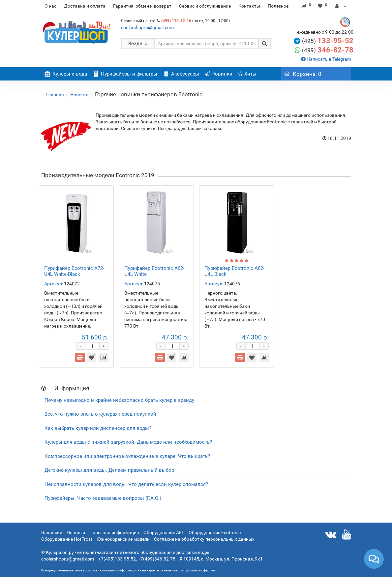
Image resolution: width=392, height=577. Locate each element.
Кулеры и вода (66, 74)
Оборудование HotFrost (67, 539)
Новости (79, 95)
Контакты (249, 6)
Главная (55, 95)
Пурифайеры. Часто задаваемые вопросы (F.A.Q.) (103, 498)
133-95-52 (335, 41)
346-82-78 (335, 50)
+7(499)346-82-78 (157, 559)
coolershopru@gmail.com (147, 27)
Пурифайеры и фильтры (125, 74)
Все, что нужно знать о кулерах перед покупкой (100, 414)
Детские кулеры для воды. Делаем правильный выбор (109, 470)
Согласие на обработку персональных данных (204, 539)
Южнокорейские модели (123, 539)
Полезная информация (114, 532)
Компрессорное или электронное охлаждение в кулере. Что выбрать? (127, 456)
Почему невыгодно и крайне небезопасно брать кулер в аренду (119, 400)
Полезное (278, 6)
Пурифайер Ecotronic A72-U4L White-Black (74, 271)
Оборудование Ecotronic (215, 532)
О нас (50, 6)
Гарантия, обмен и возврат (142, 6)
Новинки (219, 74)
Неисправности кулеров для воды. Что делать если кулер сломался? (126, 484)
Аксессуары (181, 74)
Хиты (247, 74)
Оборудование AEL (164, 532)
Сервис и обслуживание (205, 6)
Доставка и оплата (85, 6)
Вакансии (52, 532)
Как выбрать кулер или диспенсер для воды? (98, 428)
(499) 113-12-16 (176, 21)
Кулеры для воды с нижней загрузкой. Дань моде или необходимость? (128, 442)
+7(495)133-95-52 (117, 559)
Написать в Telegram (328, 59)
